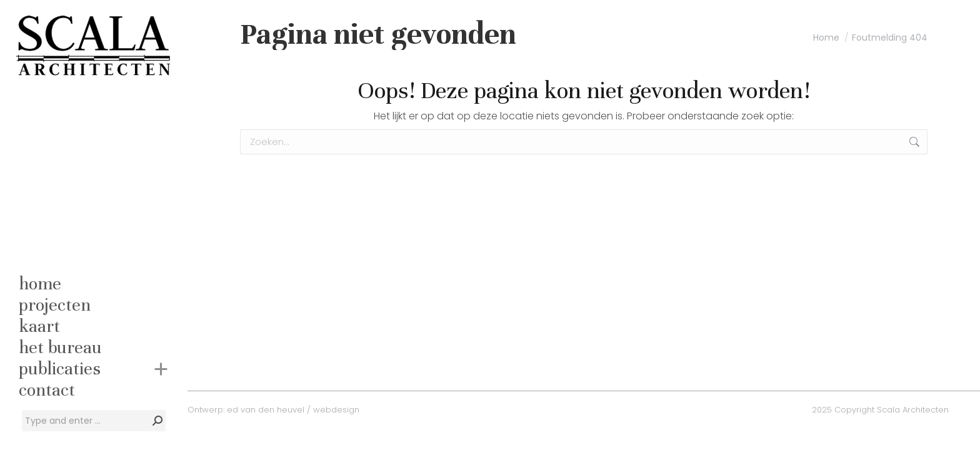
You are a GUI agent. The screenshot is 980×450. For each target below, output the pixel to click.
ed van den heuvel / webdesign (293, 410)
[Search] (94, 421)
